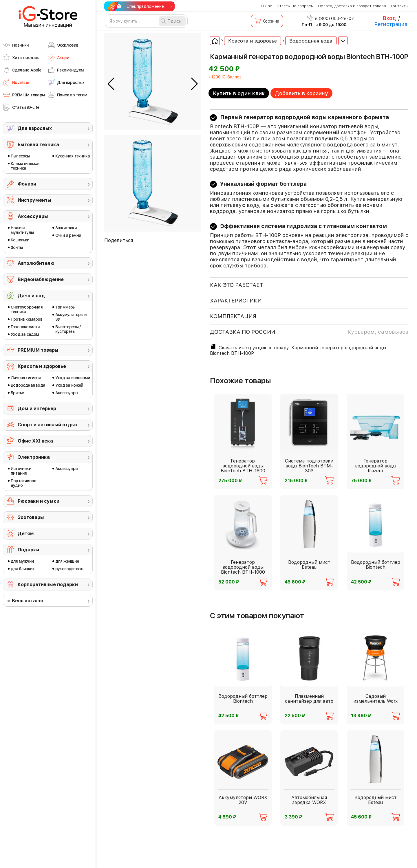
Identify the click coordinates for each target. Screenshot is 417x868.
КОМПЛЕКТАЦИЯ (233, 316)
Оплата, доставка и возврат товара (352, 6)
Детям (26, 534)
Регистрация (391, 24)
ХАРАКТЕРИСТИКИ (236, 301)
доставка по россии (309, 332)
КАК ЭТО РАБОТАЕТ (237, 285)
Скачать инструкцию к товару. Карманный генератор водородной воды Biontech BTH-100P (298, 350)
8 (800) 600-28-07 (331, 19)
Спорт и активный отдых (48, 425)
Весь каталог (28, 601)
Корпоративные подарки (48, 585)
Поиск (174, 21)
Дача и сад (31, 296)
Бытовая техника (38, 145)
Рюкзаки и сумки (39, 501)
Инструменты (34, 200)
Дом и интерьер (37, 409)
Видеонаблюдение (41, 279)
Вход (389, 18)
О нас (267, 6)
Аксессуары (33, 216)
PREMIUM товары (38, 350)
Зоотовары (31, 517)
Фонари (27, 184)
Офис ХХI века (35, 441)
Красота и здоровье (42, 366)
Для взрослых (35, 128)
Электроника (34, 457)
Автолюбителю (36, 263)
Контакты (399, 6)
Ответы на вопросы (295, 6)
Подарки (28, 550)
